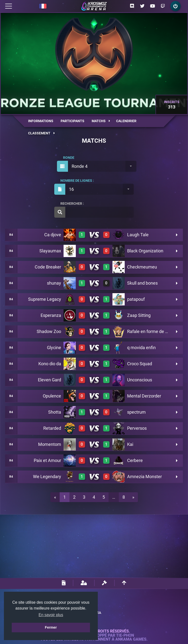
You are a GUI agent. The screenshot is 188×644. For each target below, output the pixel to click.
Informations (41, 121)
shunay (54, 283)
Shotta (55, 412)
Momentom (50, 444)
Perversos (137, 428)
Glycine (54, 348)
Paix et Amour (47, 460)
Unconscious (140, 380)
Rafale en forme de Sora (151, 331)
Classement (41, 133)
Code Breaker (48, 267)
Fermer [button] (51, 627)
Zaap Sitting (139, 315)
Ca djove (53, 235)
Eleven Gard (50, 380)
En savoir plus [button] (51, 615)
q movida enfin (141, 348)
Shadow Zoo (49, 331)
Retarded (52, 428)
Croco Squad (140, 364)
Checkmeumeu (142, 267)
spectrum (136, 412)
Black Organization (145, 251)
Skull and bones (142, 283)
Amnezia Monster (144, 477)
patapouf (136, 299)
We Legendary (47, 477)
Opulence (52, 396)
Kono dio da (50, 364)
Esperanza (51, 315)
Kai (130, 444)
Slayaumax (50, 251)
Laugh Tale (138, 235)
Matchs (101, 121)
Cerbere (135, 460)
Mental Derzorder (144, 396)
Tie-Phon (125, 635)
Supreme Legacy (45, 299)
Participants (72, 121)
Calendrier (126, 121)
